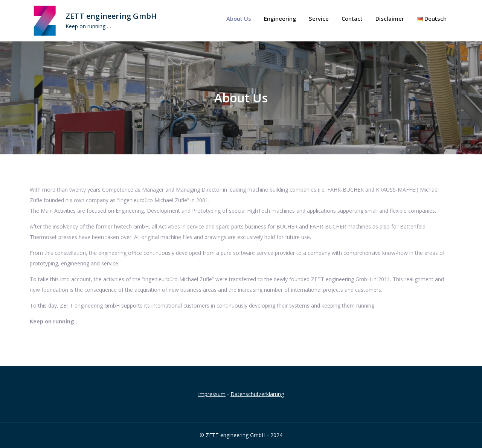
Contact (352, 18)
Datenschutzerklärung (257, 394)
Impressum (212, 394)
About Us (239, 18)
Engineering (280, 18)
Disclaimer (390, 18)
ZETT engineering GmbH (111, 16)
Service (319, 18)
